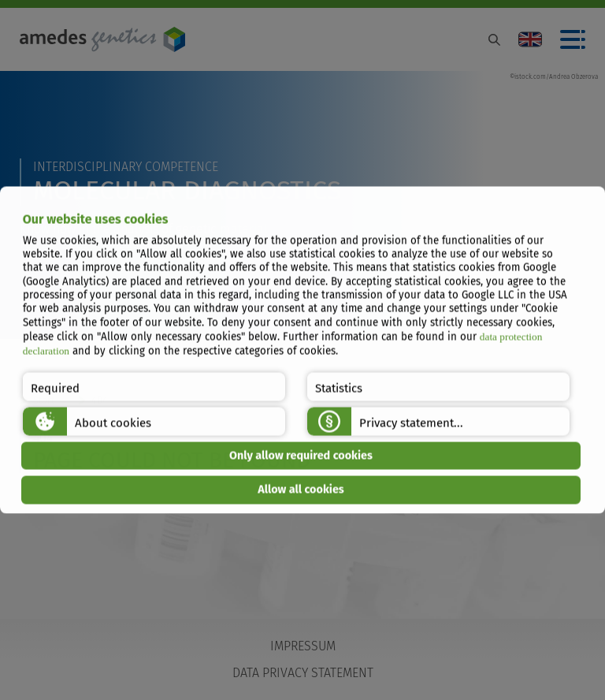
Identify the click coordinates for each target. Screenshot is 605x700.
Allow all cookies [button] (301, 490)
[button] (154, 386)
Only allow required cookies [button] (301, 455)
